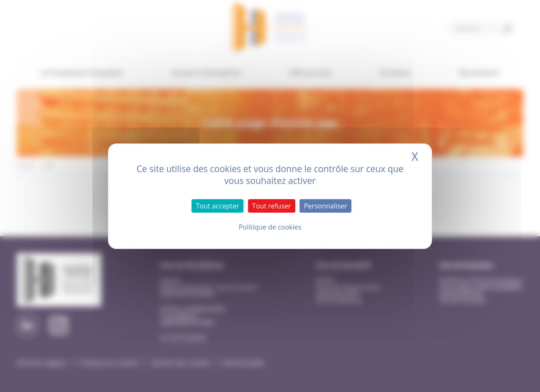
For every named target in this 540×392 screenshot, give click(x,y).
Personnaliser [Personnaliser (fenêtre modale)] (325, 206)
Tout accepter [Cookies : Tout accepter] (217, 206)
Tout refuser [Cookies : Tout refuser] (272, 206)
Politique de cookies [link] (270, 227)
